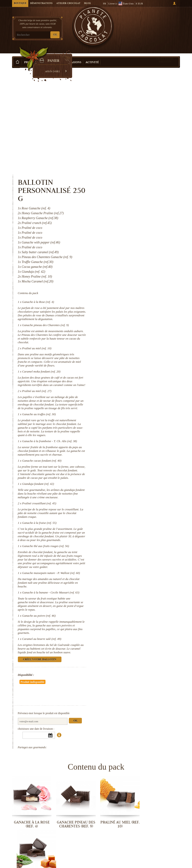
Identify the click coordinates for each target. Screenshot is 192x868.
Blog (87, 3)
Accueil (16, 64)
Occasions (73, 56)
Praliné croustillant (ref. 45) (135, 400)
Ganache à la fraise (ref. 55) (135, 419)
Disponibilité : (122, 571)
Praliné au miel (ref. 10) (133, 241)
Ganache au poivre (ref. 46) (135, 512)
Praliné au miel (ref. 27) (133, 287)
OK (55, 35)
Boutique (20, 3)
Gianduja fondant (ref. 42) (134, 380)
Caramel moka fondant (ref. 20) (137, 264)
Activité (92, 56)
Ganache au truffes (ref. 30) (135, 311)
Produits (31, 56)
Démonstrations (41, 3)
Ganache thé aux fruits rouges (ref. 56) (142, 442)
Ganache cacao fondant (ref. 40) (138, 357)
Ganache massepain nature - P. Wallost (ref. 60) (147, 469)
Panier (163, 23)
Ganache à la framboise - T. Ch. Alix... (118, 760)
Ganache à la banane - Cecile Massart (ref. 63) (147, 489)
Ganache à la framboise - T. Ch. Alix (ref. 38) (146, 338)
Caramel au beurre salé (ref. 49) (138, 535)
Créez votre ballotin (165, 53)
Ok (171, 604)
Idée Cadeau (52, 56)
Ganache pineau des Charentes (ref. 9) (142, 218)
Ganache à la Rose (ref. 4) (134, 195)
